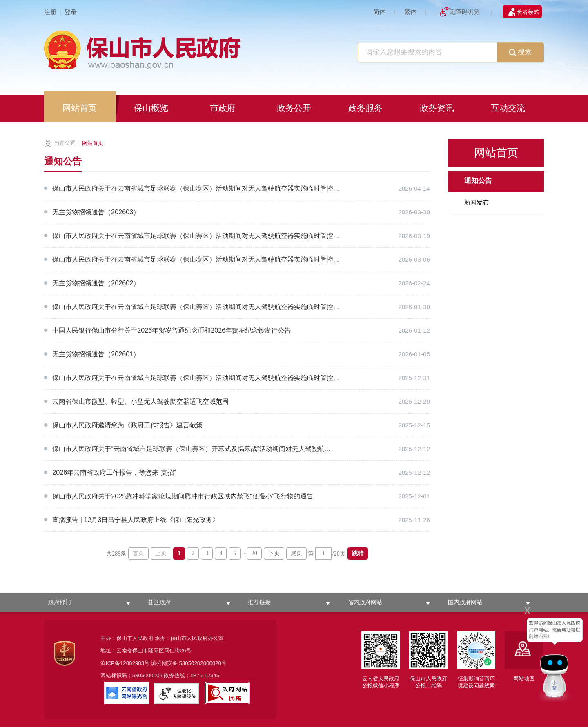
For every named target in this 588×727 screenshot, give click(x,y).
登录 (71, 12)
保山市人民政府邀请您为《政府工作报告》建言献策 (127, 425)
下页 (274, 553)
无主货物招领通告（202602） (96, 283)
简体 (379, 12)
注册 (50, 12)
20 (254, 553)
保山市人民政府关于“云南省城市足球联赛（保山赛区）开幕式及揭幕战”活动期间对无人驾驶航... (191, 449)
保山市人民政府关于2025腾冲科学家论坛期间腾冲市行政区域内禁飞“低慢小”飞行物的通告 (183, 496)
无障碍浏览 (464, 12)
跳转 (358, 553)
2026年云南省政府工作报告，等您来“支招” (114, 472)
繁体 (410, 12)
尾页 (296, 553)
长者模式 (528, 12)
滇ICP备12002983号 (125, 663)
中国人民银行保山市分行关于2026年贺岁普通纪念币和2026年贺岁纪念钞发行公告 (171, 330)
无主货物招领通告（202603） (96, 212)
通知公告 (478, 181)
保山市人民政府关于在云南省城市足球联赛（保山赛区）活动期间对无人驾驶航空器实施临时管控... (195, 188)
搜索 (520, 53)
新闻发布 (477, 202)
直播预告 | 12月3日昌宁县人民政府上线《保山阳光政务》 (136, 520)
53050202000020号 (203, 663)
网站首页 (93, 143)
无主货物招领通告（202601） (96, 354)
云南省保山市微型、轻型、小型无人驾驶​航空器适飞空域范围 (140, 401)
